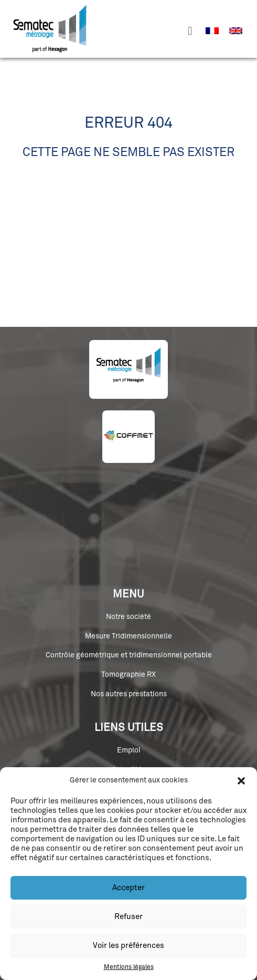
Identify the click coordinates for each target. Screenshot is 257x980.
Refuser (128, 917)
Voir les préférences (128, 946)
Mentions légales (129, 967)
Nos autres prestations (129, 694)
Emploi (129, 750)
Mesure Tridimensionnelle (128, 636)
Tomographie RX (128, 675)
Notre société (128, 617)
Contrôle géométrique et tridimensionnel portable (129, 655)
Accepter (128, 888)
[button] (241, 781)
